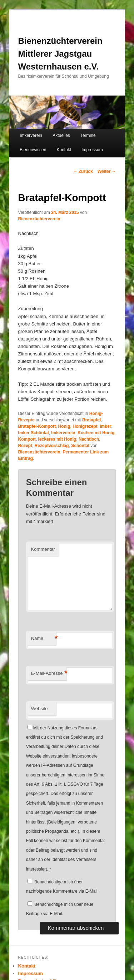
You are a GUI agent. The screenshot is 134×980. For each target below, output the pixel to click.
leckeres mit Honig (57, 439)
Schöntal (80, 446)
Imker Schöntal (34, 433)
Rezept (25, 446)
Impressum (92, 150)
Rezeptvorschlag (52, 446)
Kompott (27, 439)
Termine (88, 135)
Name (44, 639)
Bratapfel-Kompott (37, 426)
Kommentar (43, 549)
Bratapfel (91, 420)
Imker (105, 426)
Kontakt (64, 150)
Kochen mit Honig (96, 433)
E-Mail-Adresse (49, 674)
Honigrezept (85, 426)
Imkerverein (31, 135)
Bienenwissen (33, 150)
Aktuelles (61, 135)
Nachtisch (89, 439)
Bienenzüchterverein (39, 219)
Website (39, 709)
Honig (64, 426)
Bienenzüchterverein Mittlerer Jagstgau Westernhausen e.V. (60, 54)
